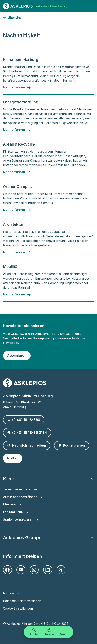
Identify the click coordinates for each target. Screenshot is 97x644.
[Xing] (61, 570)
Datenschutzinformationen (22, 601)
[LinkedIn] (48, 570)
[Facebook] (7, 570)
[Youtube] (21, 570)
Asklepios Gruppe (48, 538)
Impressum (11, 593)
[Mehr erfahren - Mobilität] (17, 294)
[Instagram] (34, 570)
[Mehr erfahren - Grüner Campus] (17, 210)
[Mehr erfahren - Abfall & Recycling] (17, 172)
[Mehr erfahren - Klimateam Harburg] (17, 87)
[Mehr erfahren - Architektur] (17, 252)
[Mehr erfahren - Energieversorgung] (17, 130)
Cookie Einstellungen (18, 608)
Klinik (48, 479)
